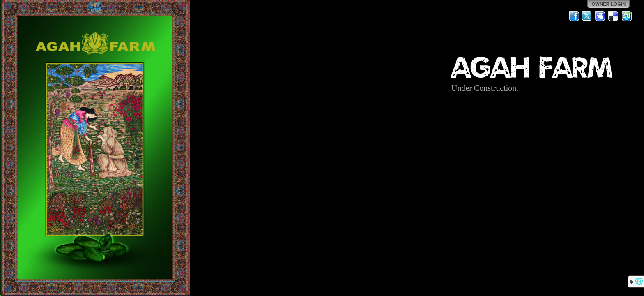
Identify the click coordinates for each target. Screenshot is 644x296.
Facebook (574, 16)
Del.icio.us (614, 16)
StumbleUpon (627, 16)
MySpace (600, 16)
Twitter (587, 16)
